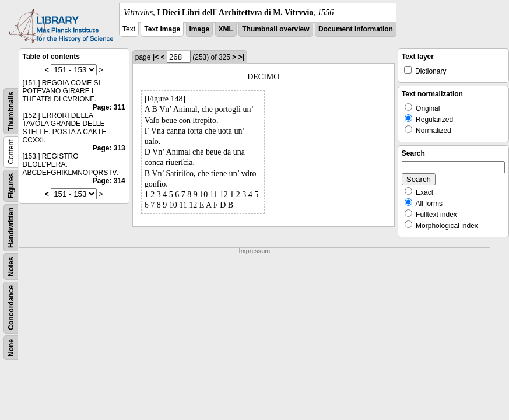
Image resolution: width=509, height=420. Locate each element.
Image (200, 29)
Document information (356, 29)
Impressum (255, 251)
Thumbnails (11, 111)
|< (156, 57)
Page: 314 (109, 181)
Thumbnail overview (275, 29)
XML (226, 29)
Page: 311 (109, 107)
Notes (11, 266)
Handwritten (11, 228)
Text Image (162, 29)
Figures (11, 186)
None (11, 348)
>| (241, 57)
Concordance (11, 308)
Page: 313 (109, 148)
